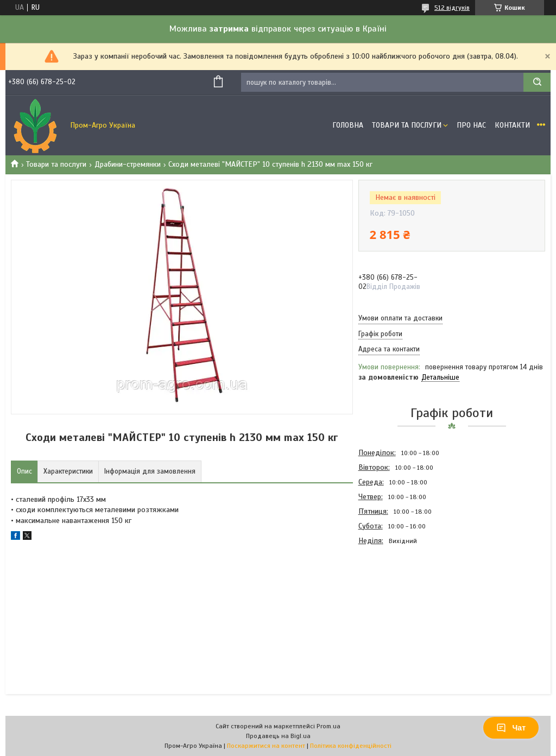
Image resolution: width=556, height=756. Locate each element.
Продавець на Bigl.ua (278, 736)
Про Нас (471, 125)
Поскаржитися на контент (266, 746)
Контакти (512, 125)
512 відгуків (452, 8)
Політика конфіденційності (351, 746)
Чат (511, 728)
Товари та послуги (56, 164)
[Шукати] (537, 82)
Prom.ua (328, 726)
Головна (348, 125)
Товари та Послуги (407, 125)
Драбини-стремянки (128, 164)
